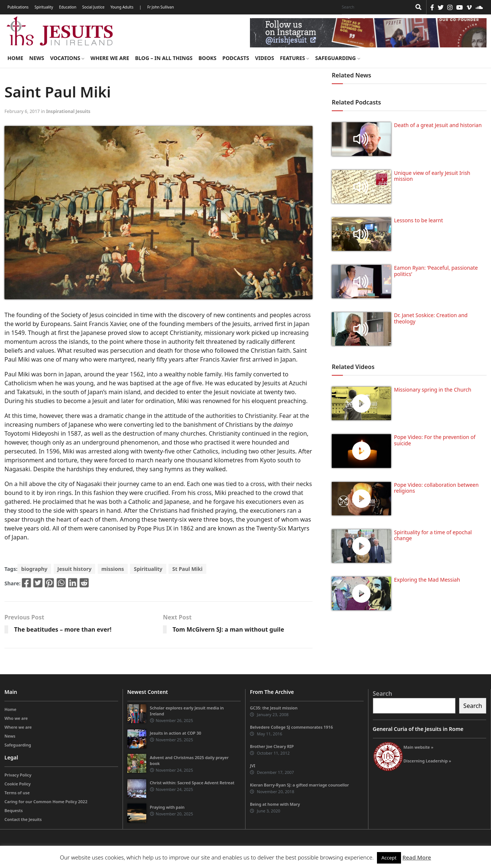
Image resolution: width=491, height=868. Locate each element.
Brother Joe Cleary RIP (272, 746)
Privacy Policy (18, 775)
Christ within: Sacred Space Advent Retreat (192, 783)
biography (34, 569)
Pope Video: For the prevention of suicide (435, 440)
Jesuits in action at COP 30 (176, 733)
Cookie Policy (18, 784)
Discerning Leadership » (427, 761)
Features (295, 58)
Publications (18, 7)
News (37, 58)
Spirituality (44, 7)
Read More (417, 857)
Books (207, 58)
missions (113, 569)
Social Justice (93, 7)
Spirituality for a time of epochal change (433, 535)
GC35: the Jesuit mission (274, 708)
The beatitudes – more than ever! (63, 629)
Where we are (110, 58)
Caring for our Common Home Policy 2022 (46, 802)
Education (68, 7)
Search (383, 694)
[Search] (375, 7)
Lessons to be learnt (418, 220)
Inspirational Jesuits (68, 111)
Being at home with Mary (275, 804)
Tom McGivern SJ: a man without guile (228, 629)
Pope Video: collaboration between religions (436, 488)
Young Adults (122, 7)
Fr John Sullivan (161, 7)
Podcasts (236, 58)
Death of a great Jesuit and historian (438, 125)
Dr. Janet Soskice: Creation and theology (431, 318)
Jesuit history (74, 569)
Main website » (419, 747)
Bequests (14, 810)
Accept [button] (389, 858)
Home (15, 58)
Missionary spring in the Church (433, 390)
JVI (253, 766)
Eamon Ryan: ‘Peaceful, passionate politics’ (436, 271)
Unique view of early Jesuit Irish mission (432, 176)
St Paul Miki (187, 569)
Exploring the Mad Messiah (427, 580)
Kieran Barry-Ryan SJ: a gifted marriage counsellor (299, 785)
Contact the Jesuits (23, 819)
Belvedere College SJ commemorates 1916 (291, 727)
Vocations (67, 58)
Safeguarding (338, 58)
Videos (265, 58)
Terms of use (17, 793)
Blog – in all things (164, 58)
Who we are (16, 718)
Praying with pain (167, 807)
